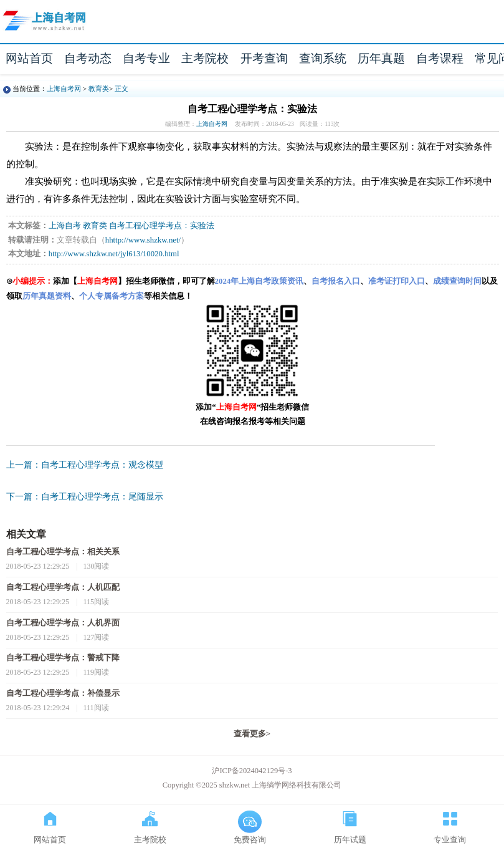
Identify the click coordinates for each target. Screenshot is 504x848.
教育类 (99, 89)
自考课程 (440, 58)
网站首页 (29, 58)
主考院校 (205, 58)
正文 (121, 89)
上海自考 (65, 226)
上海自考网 (64, 89)
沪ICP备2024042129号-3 (252, 771)
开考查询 (264, 58)
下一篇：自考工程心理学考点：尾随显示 (85, 497)
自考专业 (146, 58)
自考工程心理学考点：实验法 (162, 226)
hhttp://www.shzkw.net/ (143, 240)
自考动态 (88, 58)
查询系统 (323, 58)
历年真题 (381, 58)
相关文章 (26, 534)
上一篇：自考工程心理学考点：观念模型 (85, 465)
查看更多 (252, 734)
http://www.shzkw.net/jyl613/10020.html (114, 254)
